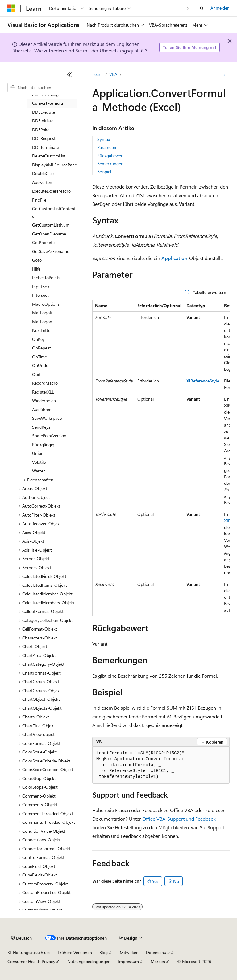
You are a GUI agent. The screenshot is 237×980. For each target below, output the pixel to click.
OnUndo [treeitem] (40, 365)
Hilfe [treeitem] (36, 269)
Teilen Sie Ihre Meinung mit (190, 47)
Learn (98, 74)
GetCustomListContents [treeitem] (54, 212)
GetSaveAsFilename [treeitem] (51, 251)
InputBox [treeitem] (41, 286)
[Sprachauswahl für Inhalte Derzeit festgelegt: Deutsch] (21, 938)
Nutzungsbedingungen (89, 961)
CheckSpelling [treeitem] (45, 94)
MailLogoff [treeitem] (42, 313)
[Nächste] (188, 8)
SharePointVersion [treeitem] (49, 436)
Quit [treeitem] (36, 374)
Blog (104, 952)
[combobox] (42, 88)
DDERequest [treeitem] (44, 138)
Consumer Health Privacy (31, 961)
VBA (113, 74)
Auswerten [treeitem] (42, 182)
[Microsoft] (11, 8)
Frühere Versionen (75, 952)
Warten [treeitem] (39, 471)
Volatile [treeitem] (39, 462)
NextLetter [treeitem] (42, 330)
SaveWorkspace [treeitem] (47, 418)
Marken (158, 961)
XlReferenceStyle (203, 381)
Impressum (128, 961)
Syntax (104, 139)
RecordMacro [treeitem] (45, 383)
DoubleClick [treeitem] (43, 173)
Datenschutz (158, 952)
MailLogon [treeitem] (42, 322)
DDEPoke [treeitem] (41, 130)
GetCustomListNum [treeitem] (51, 225)
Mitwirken (129, 952)
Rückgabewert (111, 155)
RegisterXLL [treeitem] (43, 392)
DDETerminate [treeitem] (46, 147)
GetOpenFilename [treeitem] (49, 234)
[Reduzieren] (69, 75)
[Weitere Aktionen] (224, 74)
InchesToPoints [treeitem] (46, 278)
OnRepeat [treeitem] (42, 348)
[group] (161, 458)
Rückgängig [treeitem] (43, 445)
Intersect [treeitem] (40, 295)
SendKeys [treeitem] (41, 427)
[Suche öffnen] (202, 8)
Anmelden (220, 8)
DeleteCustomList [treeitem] (49, 156)
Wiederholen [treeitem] (44, 400)
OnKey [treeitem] (38, 339)
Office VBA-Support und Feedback (179, 819)
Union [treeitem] (38, 453)
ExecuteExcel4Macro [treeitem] (51, 191)
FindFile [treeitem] (39, 200)
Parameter (107, 147)
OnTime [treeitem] (39, 357)
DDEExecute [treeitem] (44, 112)
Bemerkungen (110, 163)
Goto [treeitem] (37, 260)
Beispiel (104, 171)
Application (174, 258)
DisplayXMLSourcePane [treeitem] (54, 165)
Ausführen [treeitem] (42, 409)
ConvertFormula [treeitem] (48, 103)
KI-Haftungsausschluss (29, 952)
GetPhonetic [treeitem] (44, 242)
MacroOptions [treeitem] (46, 304)
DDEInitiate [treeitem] (43, 121)
